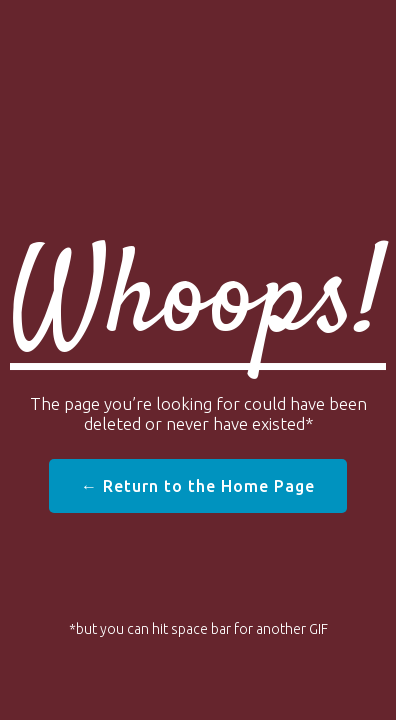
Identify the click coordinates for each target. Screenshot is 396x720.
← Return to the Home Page (198, 486)
